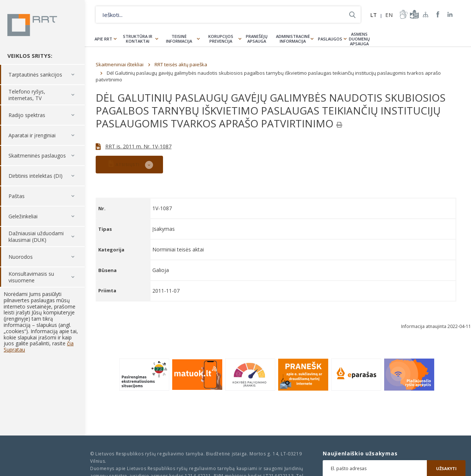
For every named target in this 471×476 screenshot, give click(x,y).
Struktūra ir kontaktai (138, 39)
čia (70, 343)
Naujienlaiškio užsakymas (360, 454)
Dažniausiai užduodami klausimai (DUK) (36, 237)
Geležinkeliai (23, 216)
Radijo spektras (27, 115)
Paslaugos (330, 39)
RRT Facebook (438, 15)
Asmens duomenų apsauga (359, 39)
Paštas (17, 196)
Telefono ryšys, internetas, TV (27, 95)
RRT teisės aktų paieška (181, 64)
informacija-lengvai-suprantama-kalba (414, 14)
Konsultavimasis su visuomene (31, 277)
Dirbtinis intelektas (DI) (36, 176)
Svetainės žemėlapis (426, 14)
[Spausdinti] (339, 125)
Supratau (14, 350)
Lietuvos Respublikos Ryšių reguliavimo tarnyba (32, 25)
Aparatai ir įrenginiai (32, 135)
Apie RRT (103, 39)
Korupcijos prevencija (221, 39)
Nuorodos (21, 257)
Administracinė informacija (293, 39)
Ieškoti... (352, 15)
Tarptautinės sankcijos (35, 75)
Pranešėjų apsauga (257, 39)
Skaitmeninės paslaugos (37, 156)
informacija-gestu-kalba (403, 14)
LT (373, 15)
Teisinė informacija (179, 39)
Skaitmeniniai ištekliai (120, 64)
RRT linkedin (450, 15)
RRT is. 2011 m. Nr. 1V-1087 (138, 146)
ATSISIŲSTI (124, 164)
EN (389, 15)
